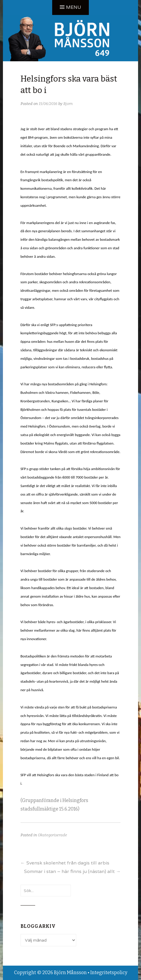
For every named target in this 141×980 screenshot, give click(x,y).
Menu (74, 7)
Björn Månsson (70, 973)
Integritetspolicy (109, 973)
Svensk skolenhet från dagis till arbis (65, 863)
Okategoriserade (52, 835)
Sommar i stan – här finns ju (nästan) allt (72, 871)
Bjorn (68, 104)
